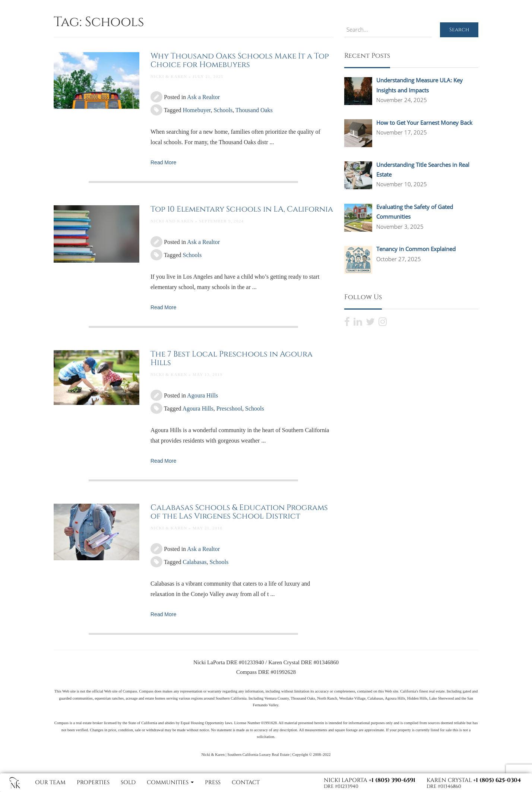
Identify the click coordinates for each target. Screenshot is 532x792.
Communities (170, 783)
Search (459, 30)
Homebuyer (197, 110)
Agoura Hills (202, 395)
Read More (163, 162)
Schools (223, 110)
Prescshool (229, 408)
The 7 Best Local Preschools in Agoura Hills (232, 359)
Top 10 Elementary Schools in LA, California (242, 209)
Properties (93, 783)
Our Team (50, 783)
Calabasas (195, 562)
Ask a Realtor (203, 97)
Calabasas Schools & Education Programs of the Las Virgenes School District (239, 512)
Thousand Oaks (254, 110)
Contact (246, 783)
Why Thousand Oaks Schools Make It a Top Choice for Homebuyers (240, 61)
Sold (128, 783)
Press (213, 783)
